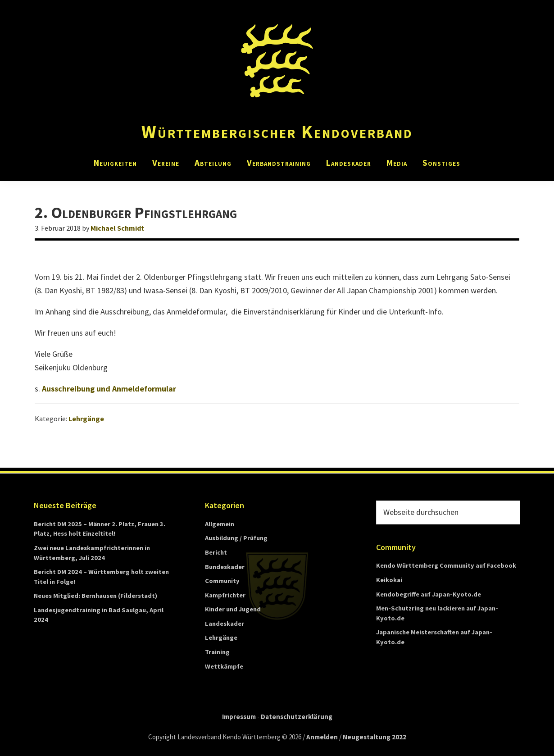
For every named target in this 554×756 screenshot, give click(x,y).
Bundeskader (225, 567)
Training (217, 652)
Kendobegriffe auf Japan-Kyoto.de (429, 594)
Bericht (216, 552)
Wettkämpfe (224, 666)
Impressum (239, 717)
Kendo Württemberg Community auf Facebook (446, 565)
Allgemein (220, 524)
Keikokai (389, 580)
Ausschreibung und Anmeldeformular (109, 389)
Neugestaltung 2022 (375, 737)
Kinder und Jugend (233, 609)
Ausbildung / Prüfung (236, 538)
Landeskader (225, 624)
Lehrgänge (86, 419)
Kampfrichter (225, 595)
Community (222, 581)
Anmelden (322, 737)
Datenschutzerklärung (297, 717)
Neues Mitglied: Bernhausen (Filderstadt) (95, 596)
